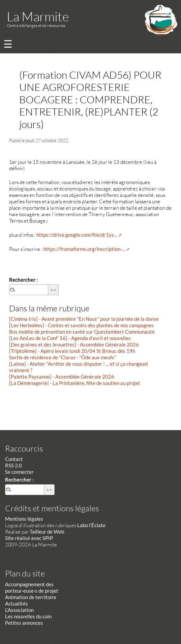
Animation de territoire (31, 597)
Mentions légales (24, 519)
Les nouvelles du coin (28, 616)
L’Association (19, 610)
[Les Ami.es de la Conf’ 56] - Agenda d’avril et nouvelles (70, 338)
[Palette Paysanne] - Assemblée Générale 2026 (62, 377)
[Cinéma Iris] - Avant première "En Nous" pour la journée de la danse (84, 319)
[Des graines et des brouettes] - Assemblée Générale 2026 (74, 344)
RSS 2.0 (13, 465)
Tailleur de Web (47, 532)
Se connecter (19, 472)
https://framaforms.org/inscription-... (84, 249)
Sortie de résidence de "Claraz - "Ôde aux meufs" (63, 357)
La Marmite (38, 16)
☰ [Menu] (8, 44)
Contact (14, 459)
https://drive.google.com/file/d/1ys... (77, 235)
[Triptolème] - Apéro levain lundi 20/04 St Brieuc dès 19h (72, 351)
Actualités (17, 603)
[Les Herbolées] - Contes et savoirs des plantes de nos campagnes (82, 325)
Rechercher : (23, 280)
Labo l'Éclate (91, 525)
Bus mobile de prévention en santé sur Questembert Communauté (82, 332)
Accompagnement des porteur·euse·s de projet (32, 587)
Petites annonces (24, 623)
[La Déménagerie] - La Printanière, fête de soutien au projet (75, 383)
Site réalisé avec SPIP (29, 538)
